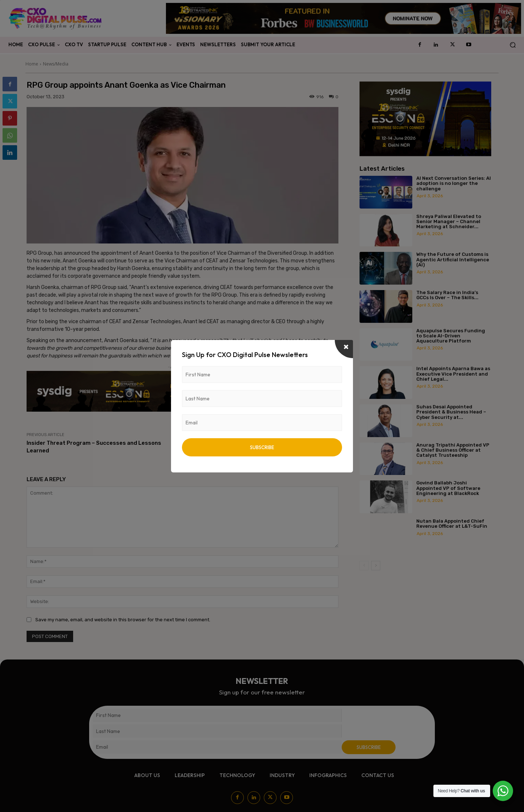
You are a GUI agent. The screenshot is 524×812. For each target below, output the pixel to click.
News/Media (56, 64)
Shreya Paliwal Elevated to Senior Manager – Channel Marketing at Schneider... (449, 222)
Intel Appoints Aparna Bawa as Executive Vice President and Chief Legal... (453, 374)
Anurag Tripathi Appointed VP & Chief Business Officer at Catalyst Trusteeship (453, 450)
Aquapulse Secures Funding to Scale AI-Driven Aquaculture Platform (451, 336)
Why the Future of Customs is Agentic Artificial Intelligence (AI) (453, 260)
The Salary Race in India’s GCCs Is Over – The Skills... (447, 295)
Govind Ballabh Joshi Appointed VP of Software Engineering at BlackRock (448, 488)
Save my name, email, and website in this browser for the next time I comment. (123, 620)
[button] (513, 45)
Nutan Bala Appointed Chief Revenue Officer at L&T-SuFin (452, 524)
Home (32, 64)
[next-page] (376, 566)
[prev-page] (364, 566)
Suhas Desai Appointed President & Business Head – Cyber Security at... (451, 412)
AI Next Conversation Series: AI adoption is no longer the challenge (454, 183)
